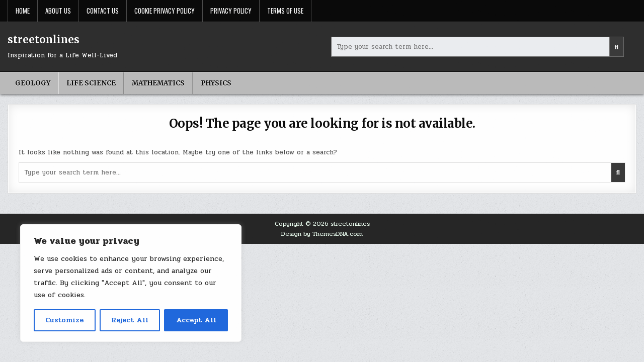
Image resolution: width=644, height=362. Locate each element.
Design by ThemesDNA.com (322, 234)
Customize (64, 320)
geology (33, 83)
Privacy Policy (231, 11)
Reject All (130, 320)
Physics (216, 83)
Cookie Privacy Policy (165, 11)
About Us (58, 11)
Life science (91, 83)
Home (23, 11)
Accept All (196, 320)
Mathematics (158, 83)
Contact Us (103, 11)
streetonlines (44, 39)
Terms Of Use (285, 11)
